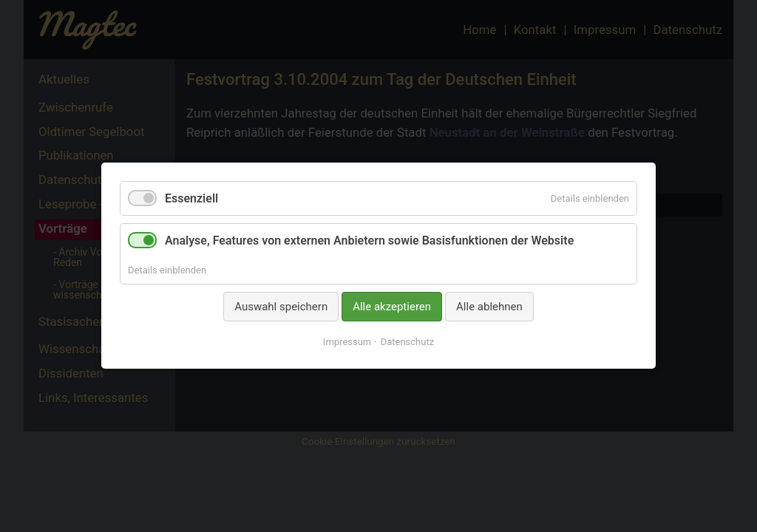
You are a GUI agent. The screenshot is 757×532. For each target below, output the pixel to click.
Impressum (347, 342)
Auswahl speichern (281, 307)
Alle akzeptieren (392, 307)
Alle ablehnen (489, 307)
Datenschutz (407, 342)
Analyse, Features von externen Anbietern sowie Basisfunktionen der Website (369, 241)
